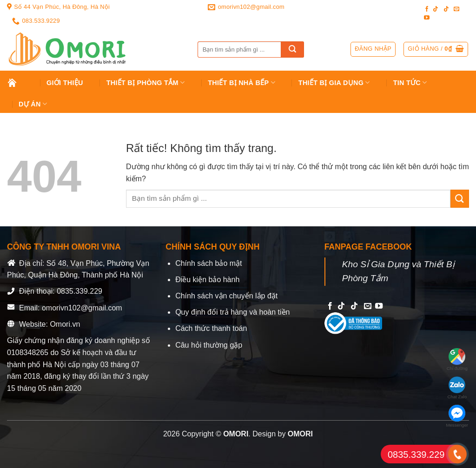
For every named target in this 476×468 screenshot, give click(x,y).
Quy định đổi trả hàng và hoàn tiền (232, 312)
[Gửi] (292, 49)
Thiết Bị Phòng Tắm (146, 82)
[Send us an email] (456, 9)
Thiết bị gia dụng (334, 82)
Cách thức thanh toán (211, 328)
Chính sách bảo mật (208, 263)
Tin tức (410, 82)
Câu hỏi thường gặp (209, 345)
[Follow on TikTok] (436, 9)
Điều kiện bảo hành (207, 280)
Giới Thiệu (65, 83)
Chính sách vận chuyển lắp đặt (226, 296)
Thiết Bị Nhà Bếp (241, 82)
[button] (436, 49)
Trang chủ (19, 83)
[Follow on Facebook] (427, 9)
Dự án (33, 104)
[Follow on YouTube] (427, 18)
